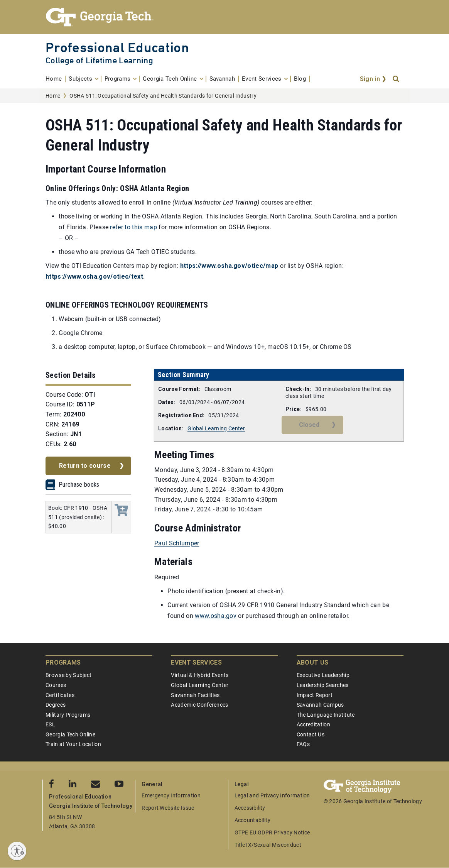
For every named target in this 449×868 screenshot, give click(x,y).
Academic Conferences (199, 705)
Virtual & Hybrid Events (200, 675)
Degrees (56, 705)
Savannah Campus (320, 705)
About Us (313, 662)
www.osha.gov (216, 616)
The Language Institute (326, 715)
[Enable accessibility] (17, 851)
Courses (56, 685)
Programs (63, 662)
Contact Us (311, 734)
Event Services (196, 662)
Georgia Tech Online (70, 734)
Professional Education (117, 47)
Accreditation (313, 724)
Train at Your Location (73, 744)
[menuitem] (56, 79)
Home (53, 96)
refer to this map (133, 227)
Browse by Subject (68, 675)
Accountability (252, 820)
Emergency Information (171, 795)
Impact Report (315, 695)
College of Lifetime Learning (99, 60)
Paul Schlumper (177, 543)
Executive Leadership (323, 675)
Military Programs (68, 715)
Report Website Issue (168, 808)
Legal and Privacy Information (272, 795)
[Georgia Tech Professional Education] (224, 17)
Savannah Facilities (195, 695)
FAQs (303, 744)
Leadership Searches (323, 685)
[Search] (397, 79)
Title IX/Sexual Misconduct (268, 845)
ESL (50, 724)
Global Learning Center (216, 428)
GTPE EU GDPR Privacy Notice (272, 832)
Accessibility (250, 808)
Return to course (85, 466)
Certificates (60, 695)
